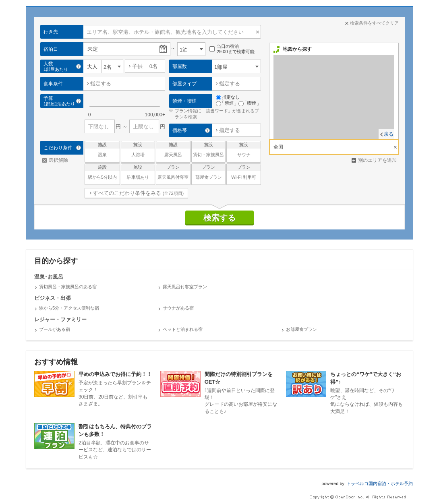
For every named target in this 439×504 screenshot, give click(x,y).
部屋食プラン (209, 172)
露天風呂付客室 (173, 172)
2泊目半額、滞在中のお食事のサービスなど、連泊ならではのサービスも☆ (93, 441)
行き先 (51, 32)
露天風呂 (173, 149)
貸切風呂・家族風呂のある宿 (68, 287)
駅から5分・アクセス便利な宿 (69, 308)
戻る (389, 134)
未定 (93, 49)
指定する (101, 84)
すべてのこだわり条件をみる (138, 193)
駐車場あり (138, 172)
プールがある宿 (55, 329)
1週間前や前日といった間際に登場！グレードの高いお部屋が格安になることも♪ (219, 392)
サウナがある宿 (178, 308)
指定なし (228, 97)
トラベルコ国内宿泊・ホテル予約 (380, 483)
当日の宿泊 (232, 49)
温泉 (102, 149)
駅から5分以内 (102, 172)
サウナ (244, 149)
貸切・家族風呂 (209, 149)
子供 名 (145, 66)
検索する (219, 218)
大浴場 (138, 149)
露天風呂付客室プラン (185, 287)
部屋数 (180, 66)
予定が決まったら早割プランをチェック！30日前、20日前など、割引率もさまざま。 (93, 389)
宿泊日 (51, 49)
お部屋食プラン (301, 329)
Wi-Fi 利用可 (244, 172)
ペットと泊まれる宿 (183, 329)
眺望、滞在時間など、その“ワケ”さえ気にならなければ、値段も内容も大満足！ (345, 392)
